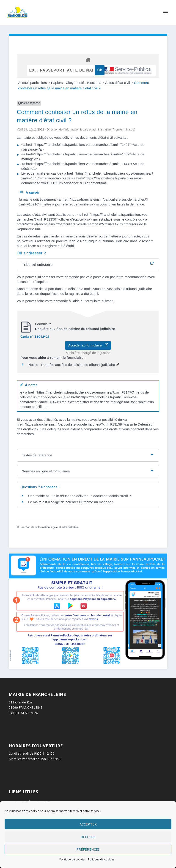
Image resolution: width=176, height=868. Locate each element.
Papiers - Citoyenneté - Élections (77, 83)
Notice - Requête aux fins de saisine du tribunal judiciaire (74, 365)
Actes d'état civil (118, 83)
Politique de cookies (73, 859)
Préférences (88, 849)
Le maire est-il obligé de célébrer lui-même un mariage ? (71, 502)
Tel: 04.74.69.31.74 (23, 713)
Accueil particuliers (33, 83)
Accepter (88, 824)
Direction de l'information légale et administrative (49, 527)
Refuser (88, 837)
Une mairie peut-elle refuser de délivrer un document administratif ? (80, 496)
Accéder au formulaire (88, 345)
